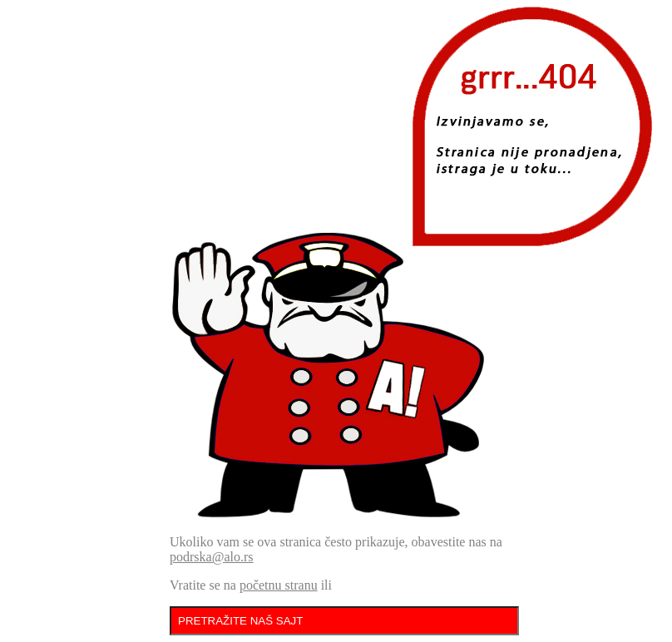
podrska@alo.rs (212, 557)
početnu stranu (279, 585)
